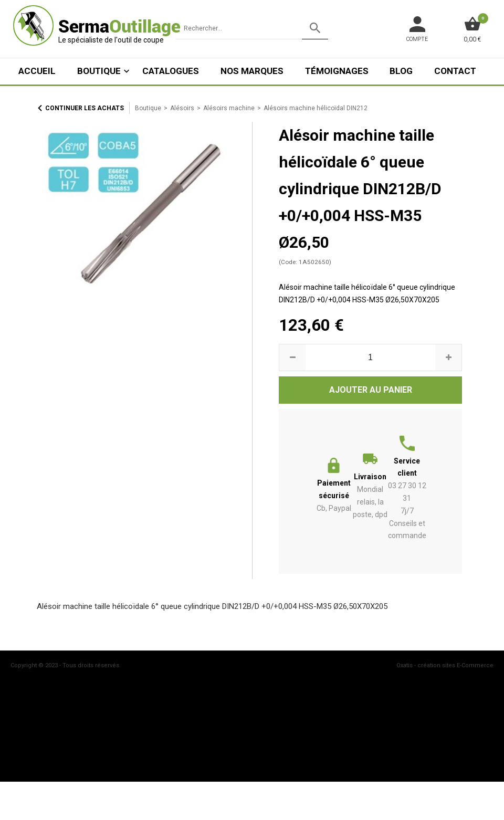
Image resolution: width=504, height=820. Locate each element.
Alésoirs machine (229, 108)
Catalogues (171, 71)
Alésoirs (182, 108)
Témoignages (337, 71)
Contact (455, 71)
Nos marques (252, 71)
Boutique (99, 71)
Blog (401, 71)
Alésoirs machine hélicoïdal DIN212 (316, 108)
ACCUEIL (37, 71)
